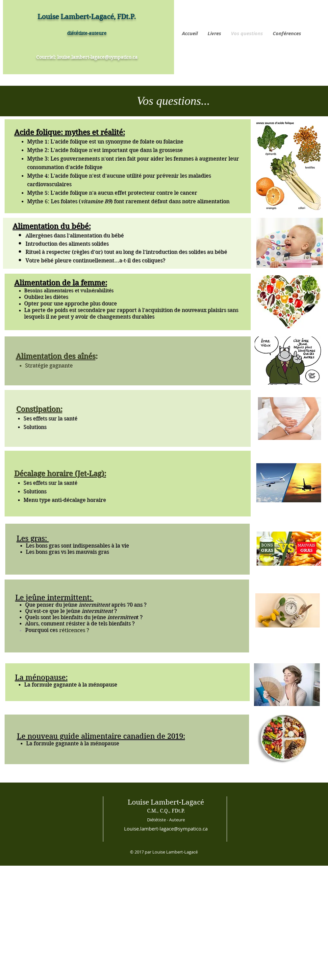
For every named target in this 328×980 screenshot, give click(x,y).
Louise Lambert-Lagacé (166, 802)
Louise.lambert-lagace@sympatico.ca (166, 829)
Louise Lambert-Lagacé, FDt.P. (87, 17)
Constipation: (39, 409)
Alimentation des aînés (56, 356)
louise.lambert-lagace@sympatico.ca (97, 57)
